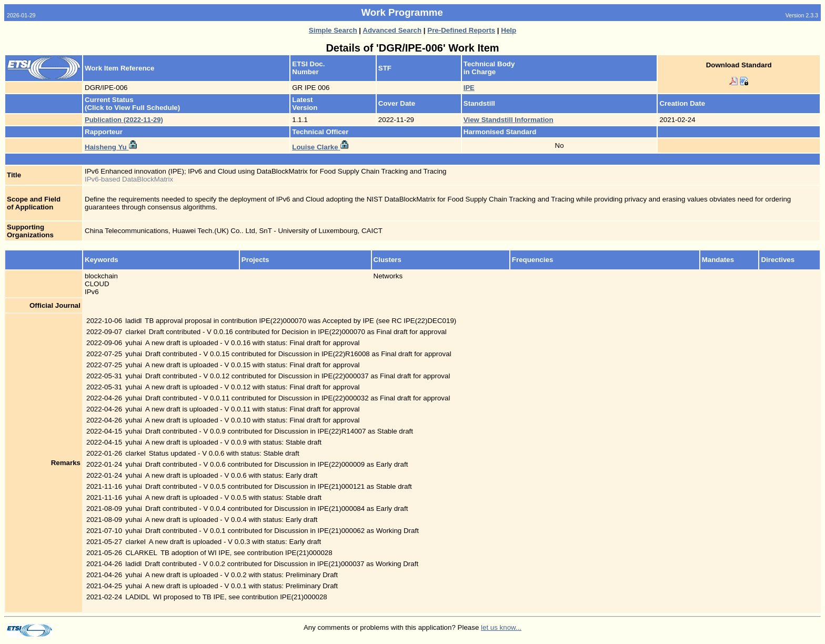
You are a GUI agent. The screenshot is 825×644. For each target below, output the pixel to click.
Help (509, 30)
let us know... (501, 627)
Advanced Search (392, 30)
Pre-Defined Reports (461, 30)
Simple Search (333, 30)
